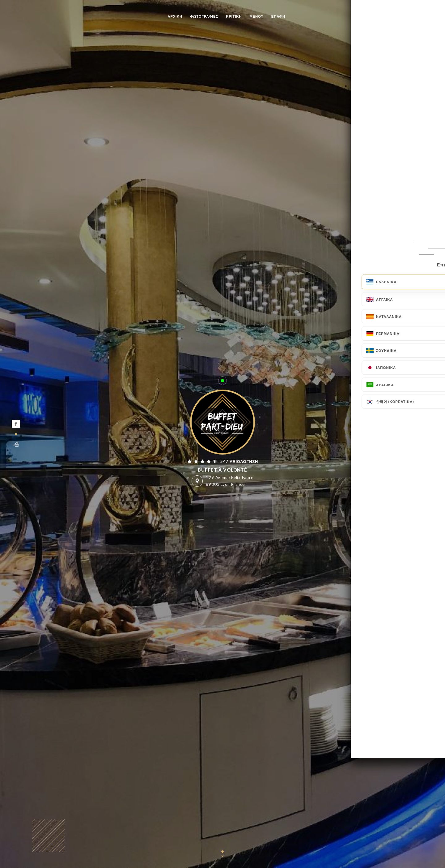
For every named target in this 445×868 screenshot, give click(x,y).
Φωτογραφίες (204, 16)
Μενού (256, 16)
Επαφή (278, 16)
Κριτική (234, 16)
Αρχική (175, 16)
